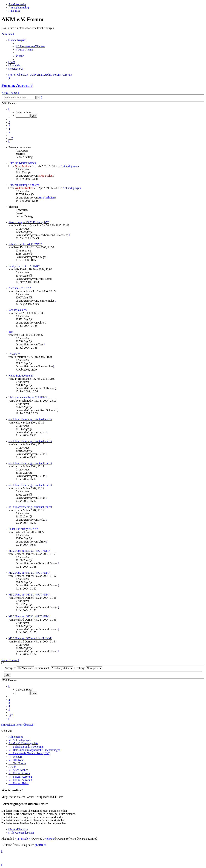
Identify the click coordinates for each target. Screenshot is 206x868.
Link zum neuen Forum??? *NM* (28, 397)
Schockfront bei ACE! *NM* (25, 244)
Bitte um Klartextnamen (22, 163)
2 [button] (9, 122)
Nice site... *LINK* (20, 288)
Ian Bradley (23, 839)
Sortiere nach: (54, 668)
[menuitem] (30, 46)
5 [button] (9, 132)
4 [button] (9, 129)
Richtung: (88, 668)
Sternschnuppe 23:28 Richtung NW (29, 222)
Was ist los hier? (18, 310)
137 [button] (11, 138)
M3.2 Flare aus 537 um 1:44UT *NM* (30, 638)
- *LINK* (14, 354)
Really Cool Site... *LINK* (24, 266)
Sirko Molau (22, 166)
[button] (9, 109)
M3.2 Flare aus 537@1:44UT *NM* (29, 551)
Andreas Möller (24, 188)
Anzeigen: (19, 668)
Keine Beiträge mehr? (21, 376)
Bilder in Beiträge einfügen (24, 185)
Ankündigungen (70, 166)
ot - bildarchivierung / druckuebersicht (30, 419)
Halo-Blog (15, 11)
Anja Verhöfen (46, 198)
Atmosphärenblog (19, 8)
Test (11, 332)
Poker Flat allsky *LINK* (23, 529)
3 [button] (9, 125)
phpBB (50, 839)
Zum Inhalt (8, 34)
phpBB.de (41, 845)
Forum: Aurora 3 (17, 85)
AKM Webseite (17, 4)
